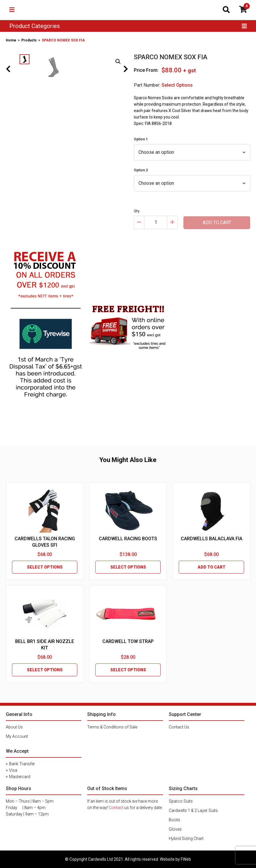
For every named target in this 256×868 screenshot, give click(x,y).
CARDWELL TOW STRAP (128, 641)
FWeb (186, 859)
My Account (17, 736)
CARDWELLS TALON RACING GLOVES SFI (45, 542)
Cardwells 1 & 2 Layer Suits (193, 811)
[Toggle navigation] (12, 10)
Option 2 (141, 170)
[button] (118, 62)
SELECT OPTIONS (45, 567)
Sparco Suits (181, 801)
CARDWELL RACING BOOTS (128, 539)
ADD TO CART (212, 567)
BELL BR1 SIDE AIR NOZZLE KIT (45, 645)
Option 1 (141, 139)
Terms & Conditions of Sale (112, 727)
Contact (116, 808)
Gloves (175, 829)
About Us (14, 727)
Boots (175, 820)
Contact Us (179, 727)
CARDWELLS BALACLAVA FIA (212, 539)
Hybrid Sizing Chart (186, 839)
